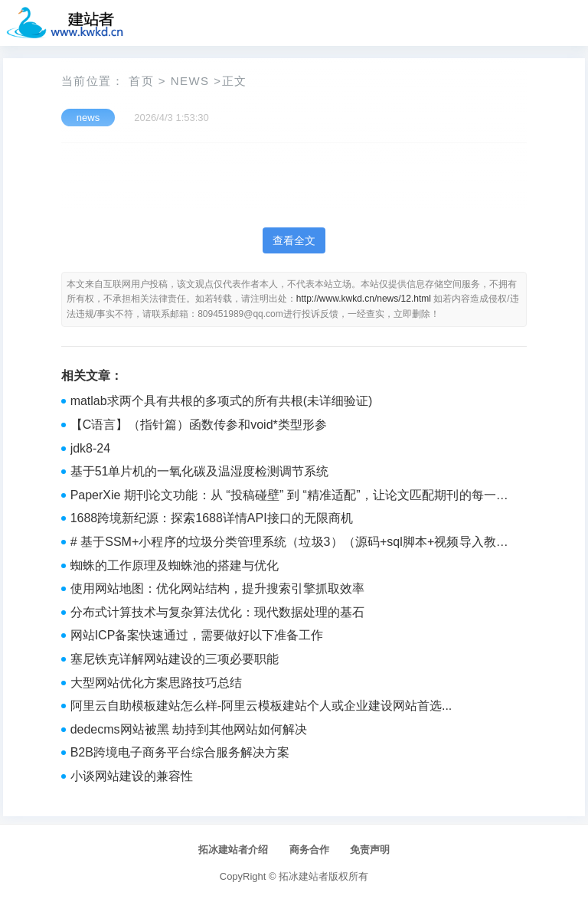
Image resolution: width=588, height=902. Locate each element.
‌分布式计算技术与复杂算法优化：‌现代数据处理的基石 (217, 612)
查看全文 (294, 240)
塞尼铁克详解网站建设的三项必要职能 (175, 659)
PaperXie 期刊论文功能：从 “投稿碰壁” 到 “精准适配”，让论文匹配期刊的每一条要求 (289, 497)
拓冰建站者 (304, 876)
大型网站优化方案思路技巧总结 (156, 683)
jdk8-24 (90, 448)
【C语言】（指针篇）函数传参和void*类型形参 (199, 425)
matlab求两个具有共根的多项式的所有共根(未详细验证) (222, 401)
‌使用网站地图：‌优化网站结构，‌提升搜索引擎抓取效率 (217, 588)
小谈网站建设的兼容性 (132, 776)
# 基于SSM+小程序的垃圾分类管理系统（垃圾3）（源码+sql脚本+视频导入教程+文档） (289, 544)
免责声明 (370, 850)
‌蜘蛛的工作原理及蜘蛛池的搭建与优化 (175, 565)
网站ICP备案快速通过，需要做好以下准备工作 (197, 635)
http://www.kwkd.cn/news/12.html (364, 299)
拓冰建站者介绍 (233, 850)
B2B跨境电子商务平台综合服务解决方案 (180, 752)
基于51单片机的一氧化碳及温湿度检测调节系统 (200, 471)
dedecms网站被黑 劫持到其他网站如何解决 (189, 729)
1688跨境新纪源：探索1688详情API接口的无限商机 (212, 518)
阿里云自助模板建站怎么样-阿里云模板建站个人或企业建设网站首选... (261, 706)
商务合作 (309, 850)
